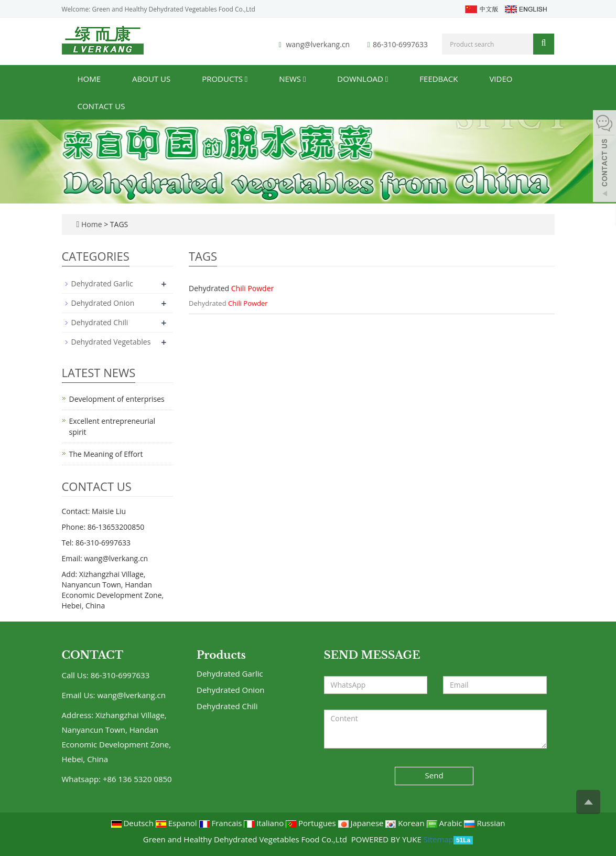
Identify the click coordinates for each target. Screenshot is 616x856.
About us (151, 79)
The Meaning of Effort (106, 454)
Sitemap (439, 839)
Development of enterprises (117, 399)
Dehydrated (231, 288)
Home (89, 79)
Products (225, 79)
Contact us (101, 106)
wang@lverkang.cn (318, 44)
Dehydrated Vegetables (111, 342)
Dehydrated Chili (100, 322)
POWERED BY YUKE (387, 839)
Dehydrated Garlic (102, 283)
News (292, 79)
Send (434, 775)
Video (501, 79)
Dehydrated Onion (103, 303)
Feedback (439, 79)
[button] (246, 79)
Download (363, 79)
